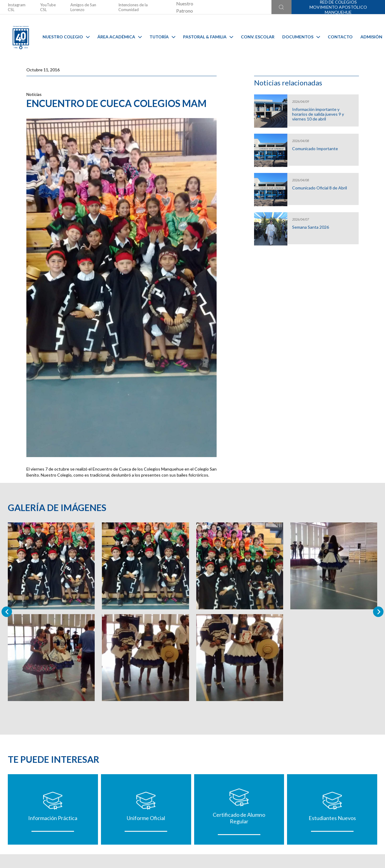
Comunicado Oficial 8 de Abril (320, 188)
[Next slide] (378, 612)
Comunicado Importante (315, 149)
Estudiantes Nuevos (332, 818)
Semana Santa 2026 (311, 227)
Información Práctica (53, 818)
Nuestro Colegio (66, 37)
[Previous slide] (7, 612)
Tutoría (162, 37)
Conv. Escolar (258, 37)
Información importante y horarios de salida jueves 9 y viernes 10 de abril (318, 114)
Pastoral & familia (208, 37)
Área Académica (120, 37)
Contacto (340, 37)
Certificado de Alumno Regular (239, 818)
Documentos (301, 37)
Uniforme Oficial (146, 818)
